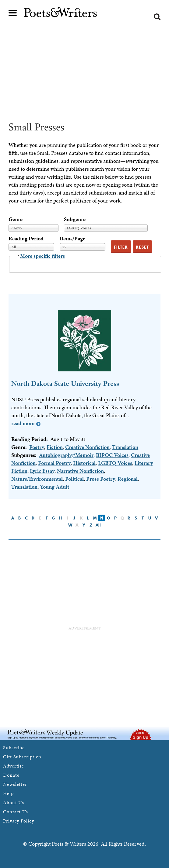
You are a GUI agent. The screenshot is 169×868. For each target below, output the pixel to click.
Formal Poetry (54, 463)
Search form (157, 17)
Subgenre (75, 219)
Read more (23, 423)
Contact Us (16, 812)
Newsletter (15, 784)
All (98, 525)
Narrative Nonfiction (80, 471)
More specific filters (42, 256)
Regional (128, 479)
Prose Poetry (101, 479)
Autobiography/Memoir (66, 455)
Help (8, 793)
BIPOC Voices (112, 455)
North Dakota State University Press (65, 383)
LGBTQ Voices (115, 463)
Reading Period (26, 238)
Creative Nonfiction (87, 447)
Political (74, 479)
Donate (11, 775)
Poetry (37, 447)
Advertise (14, 766)
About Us (14, 802)
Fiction (55, 447)
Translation (125, 447)
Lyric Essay (42, 471)
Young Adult (55, 487)
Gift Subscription (22, 757)
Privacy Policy (19, 821)
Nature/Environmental (37, 479)
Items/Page (72, 238)
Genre (16, 219)
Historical (84, 463)
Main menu (13, 13)
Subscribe (14, 748)
